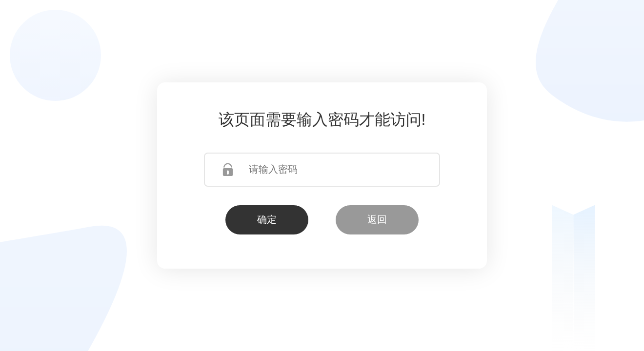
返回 (377, 219)
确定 (267, 219)
